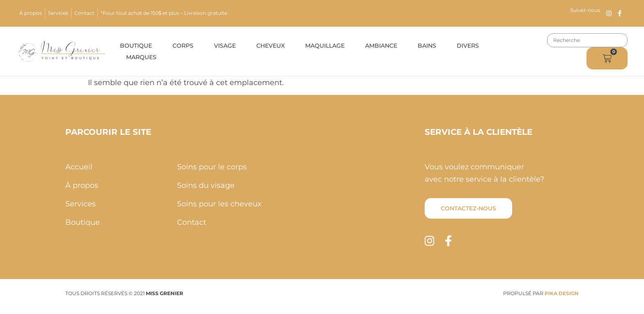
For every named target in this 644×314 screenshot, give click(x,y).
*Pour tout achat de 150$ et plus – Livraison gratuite (164, 13)
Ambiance (381, 46)
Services (58, 13)
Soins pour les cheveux (219, 204)
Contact (84, 13)
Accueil (79, 167)
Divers (468, 46)
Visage (225, 46)
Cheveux (270, 46)
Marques (141, 57)
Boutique (136, 46)
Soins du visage (206, 185)
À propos (31, 13)
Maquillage (325, 46)
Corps (183, 46)
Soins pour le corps (212, 167)
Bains (427, 46)
